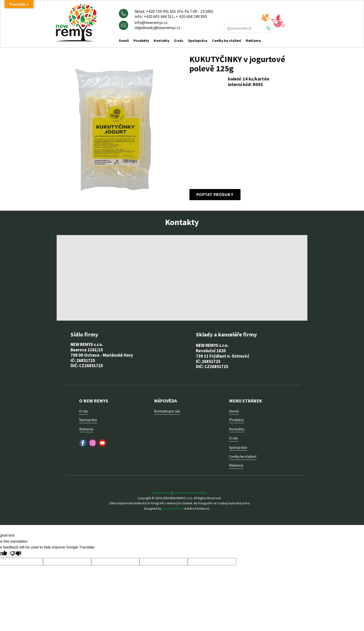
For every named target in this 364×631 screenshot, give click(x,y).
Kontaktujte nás (167, 411)
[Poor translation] (16, 554)
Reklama (253, 40)
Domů (124, 40)
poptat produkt (215, 194)
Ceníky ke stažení (227, 40)
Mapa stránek (162, 493)
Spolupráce (198, 40)
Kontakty (162, 40)
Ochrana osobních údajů (190, 493)
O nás (179, 40)
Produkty (141, 40)
